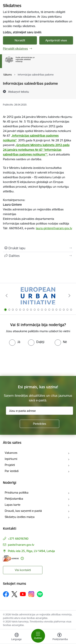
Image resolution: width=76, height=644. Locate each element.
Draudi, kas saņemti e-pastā (23, 511)
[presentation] (33, 360)
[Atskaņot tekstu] (19, 92)
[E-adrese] (11, 558)
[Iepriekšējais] (7, 296)
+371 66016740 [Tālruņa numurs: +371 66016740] (18, 539)
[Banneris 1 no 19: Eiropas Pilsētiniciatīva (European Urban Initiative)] (38, 296)
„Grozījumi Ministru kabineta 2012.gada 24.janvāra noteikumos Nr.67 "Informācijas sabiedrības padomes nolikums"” (36, 150)
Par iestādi (12, 471)
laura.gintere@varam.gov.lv (54, 228)
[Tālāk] (69, 296)
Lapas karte (13, 505)
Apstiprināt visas (56, 40)
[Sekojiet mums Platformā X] (14, 594)
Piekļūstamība (14, 499)
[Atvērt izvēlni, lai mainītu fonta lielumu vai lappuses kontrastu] (59, 637)
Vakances (11, 453)
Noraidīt (20, 40)
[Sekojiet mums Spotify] (40, 594)
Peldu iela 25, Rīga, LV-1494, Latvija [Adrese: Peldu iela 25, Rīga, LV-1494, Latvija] (31, 551)
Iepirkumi (11, 459)
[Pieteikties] (39, 424)
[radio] (15, 342)
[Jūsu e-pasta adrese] (39, 411)
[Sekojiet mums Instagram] (31, 594)
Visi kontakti (23, 570)
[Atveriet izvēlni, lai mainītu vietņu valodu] (17, 637)
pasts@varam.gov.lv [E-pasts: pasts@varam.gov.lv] (21, 545)
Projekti (10, 465)
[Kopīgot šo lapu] (38, 256)
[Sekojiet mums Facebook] (6, 594)
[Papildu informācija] (22, 558)
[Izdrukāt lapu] (38, 248)
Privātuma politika (17, 493)
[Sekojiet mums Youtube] (23, 594)
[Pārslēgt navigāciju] (38, 636)
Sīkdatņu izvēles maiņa (20, 517)
